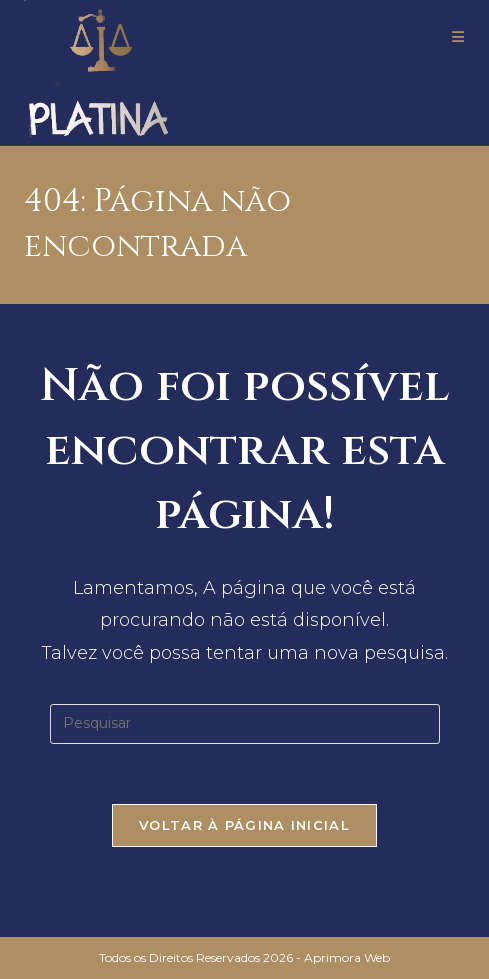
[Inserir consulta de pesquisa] (245, 724)
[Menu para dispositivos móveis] (458, 37)
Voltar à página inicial (244, 825)
